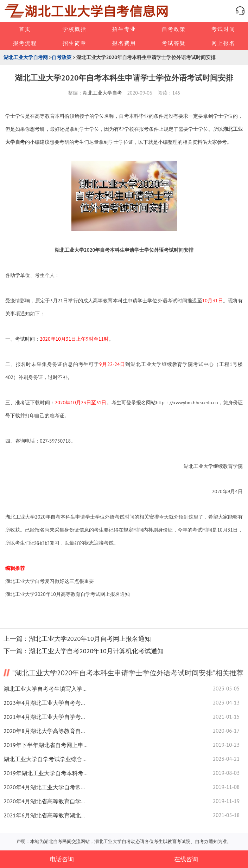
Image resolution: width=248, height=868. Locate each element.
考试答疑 (174, 43)
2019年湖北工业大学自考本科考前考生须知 (46, 773)
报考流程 (25, 43)
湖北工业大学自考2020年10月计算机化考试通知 (96, 651)
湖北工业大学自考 (102, 93)
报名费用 (124, 43)
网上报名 (223, 43)
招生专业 (124, 29)
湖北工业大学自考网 (26, 57)
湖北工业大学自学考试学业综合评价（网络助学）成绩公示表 (46, 759)
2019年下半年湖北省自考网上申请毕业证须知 (46, 745)
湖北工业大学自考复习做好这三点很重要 (50, 581)
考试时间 (223, 29)
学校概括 (75, 29)
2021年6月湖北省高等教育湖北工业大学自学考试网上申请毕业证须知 (46, 815)
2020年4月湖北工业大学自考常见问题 (46, 787)
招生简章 (75, 43)
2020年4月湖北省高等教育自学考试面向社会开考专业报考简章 (46, 801)
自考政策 (174, 29)
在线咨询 (186, 859)
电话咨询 (62, 859)
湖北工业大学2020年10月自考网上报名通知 (90, 639)
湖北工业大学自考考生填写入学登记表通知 (46, 689)
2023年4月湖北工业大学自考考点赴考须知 (46, 703)
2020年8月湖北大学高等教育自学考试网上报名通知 (46, 731)
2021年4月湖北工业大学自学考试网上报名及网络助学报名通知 (46, 717)
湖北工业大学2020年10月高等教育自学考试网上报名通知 (68, 594)
